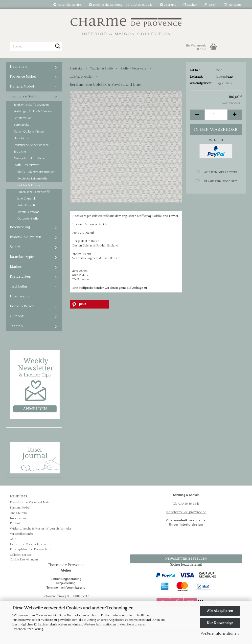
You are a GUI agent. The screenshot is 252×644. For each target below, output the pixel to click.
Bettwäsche (21, 125)
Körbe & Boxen (22, 306)
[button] (197, 115)
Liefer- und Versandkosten (28, 544)
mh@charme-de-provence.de (186, 512)
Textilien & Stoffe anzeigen (31, 105)
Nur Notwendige (220, 623)
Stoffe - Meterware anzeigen (36, 172)
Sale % (15, 247)
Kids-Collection (28, 205)
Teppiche (20, 152)
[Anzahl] (216, 115)
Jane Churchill (26, 199)
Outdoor (17, 316)
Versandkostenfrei (68, 5)
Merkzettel (233, 5)
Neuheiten (18, 67)
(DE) (230, 77)
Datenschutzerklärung (28, 629)
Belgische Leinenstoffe (32, 179)
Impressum (18, 518)
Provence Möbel (23, 77)
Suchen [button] (190, 5)
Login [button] (210, 5)
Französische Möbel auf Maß (29, 502)
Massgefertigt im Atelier (30, 158)
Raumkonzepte (22, 257)
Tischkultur (19, 287)
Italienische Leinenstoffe (34, 192)
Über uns (168, 5)
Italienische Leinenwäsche (31, 145)
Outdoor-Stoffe (28, 219)
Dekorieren (19, 296)
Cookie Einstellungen (24, 560)
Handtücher (22, 138)
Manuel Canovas (28, 212)
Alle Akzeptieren (220, 611)
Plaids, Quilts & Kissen (29, 132)
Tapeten (16, 326)
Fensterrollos (23, 118)
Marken (16, 267)
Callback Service (21, 555)
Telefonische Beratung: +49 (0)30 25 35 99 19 (121, 5)
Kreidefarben (21, 277)
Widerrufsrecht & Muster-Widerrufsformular (41, 529)
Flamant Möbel (22, 87)
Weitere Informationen (220, 634)
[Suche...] (58, 47)
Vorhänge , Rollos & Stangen (33, 111)
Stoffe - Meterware (26, 165)
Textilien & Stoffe (24, 96)
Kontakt (15, 523)
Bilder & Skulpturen (25, 237)
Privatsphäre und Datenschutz (30, 549)
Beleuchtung (20, 227)
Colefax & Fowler (29, 185)
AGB (13, 539)
